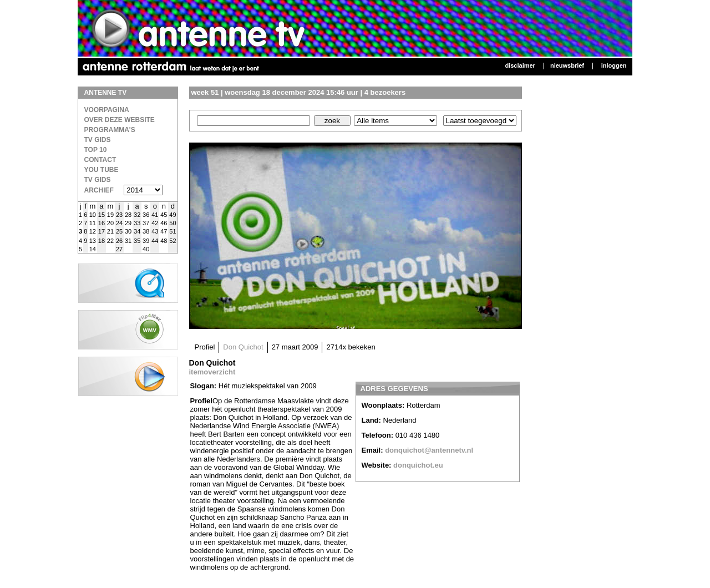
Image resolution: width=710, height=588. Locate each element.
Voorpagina (107, 110)
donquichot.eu (418, 465)
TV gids (98, 180)
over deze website (120, 120)
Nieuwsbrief (567, 65)
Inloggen (614, 65)
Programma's (110, 130)
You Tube (102, 170)
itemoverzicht (212, 372)
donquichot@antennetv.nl (429, 450)
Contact (100, 160)
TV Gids (98, 140)
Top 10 (96, 150)
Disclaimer (520, 65)
